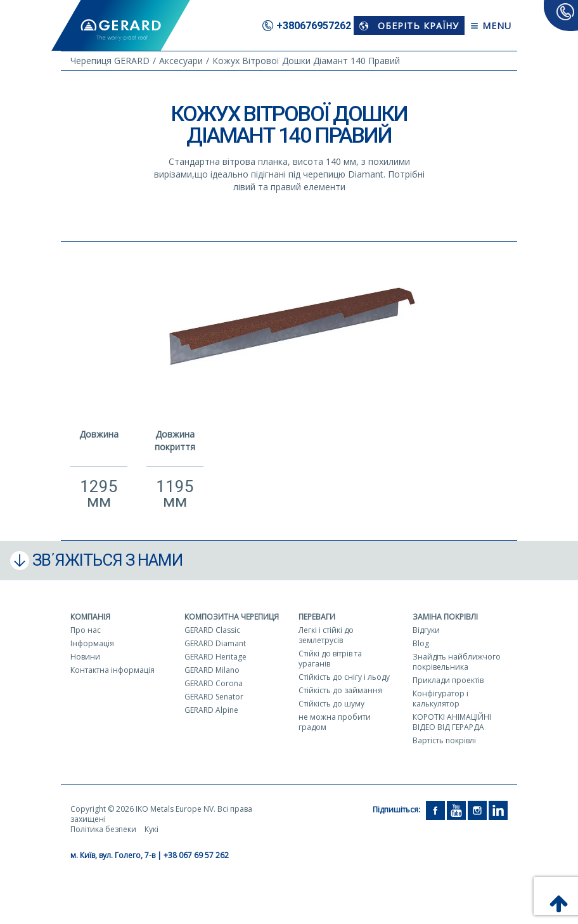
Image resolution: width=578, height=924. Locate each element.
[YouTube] (456, 810)
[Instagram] (477, 810)
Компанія (90, 617)
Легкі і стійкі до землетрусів (326, 635)
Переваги (317, 617)
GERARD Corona (214, 683)
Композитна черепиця (232, 617)
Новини (85, 657)
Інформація (92, 643)
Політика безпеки (103, 829)
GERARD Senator (214, 697)
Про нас (86, 630)
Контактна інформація (112, 670)
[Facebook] (435, 810)
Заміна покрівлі (445, 617)
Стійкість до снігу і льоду (344, 677)
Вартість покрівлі (444, 740)
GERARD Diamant (215, 643)
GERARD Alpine (211, 710)
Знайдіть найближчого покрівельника (457, 662)
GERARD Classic (212, 630)
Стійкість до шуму (331, 704)
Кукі (151, 829)
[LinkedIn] (498, 810)
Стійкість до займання (340, 690)
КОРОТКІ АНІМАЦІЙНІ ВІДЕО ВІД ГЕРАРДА (452, 722)
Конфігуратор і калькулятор (440, 699)
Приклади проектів (448, 680)
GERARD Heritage (215, 657)
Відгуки (426, 630)
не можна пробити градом (335, 722)
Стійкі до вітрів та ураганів (330, 659)
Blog (421, 643)
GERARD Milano (212, 670)
